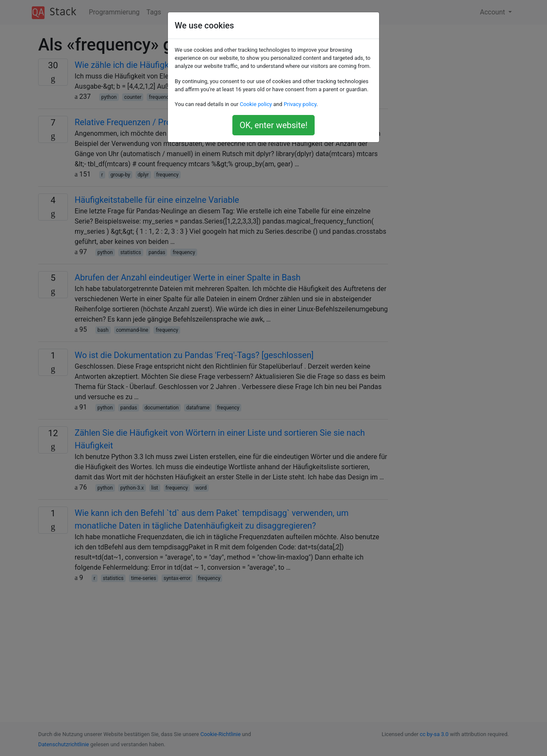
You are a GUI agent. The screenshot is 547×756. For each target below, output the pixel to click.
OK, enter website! (273, 125)
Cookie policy (256, 104)
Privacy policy (300, 104)
